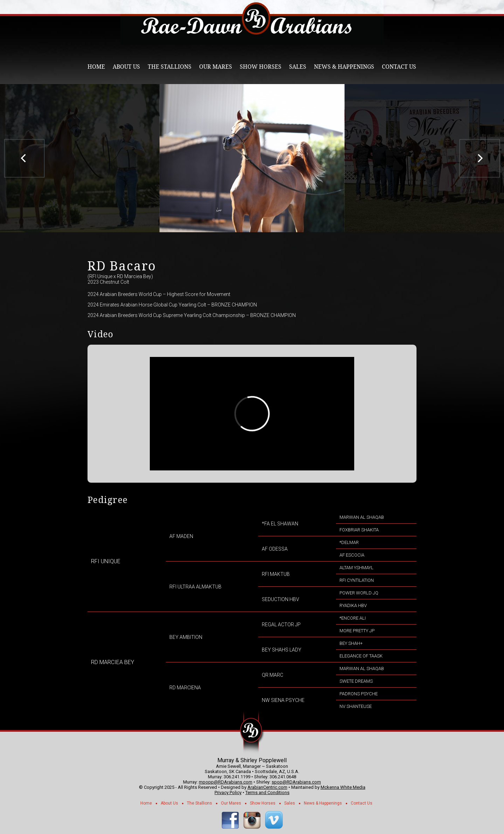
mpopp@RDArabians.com (226, 782)
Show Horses (261, 67)
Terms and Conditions (267, 792)
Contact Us (399, 67)
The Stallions (170, 67)
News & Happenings (344, 67)
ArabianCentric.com (267, 787)
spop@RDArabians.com (296, 782)
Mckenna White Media (343, 787)
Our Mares (216, 67)
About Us (126, 67)
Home (96, 67)
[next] (480, 158)
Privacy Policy (228, 792)
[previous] (24, 158)
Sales (298, 67)
